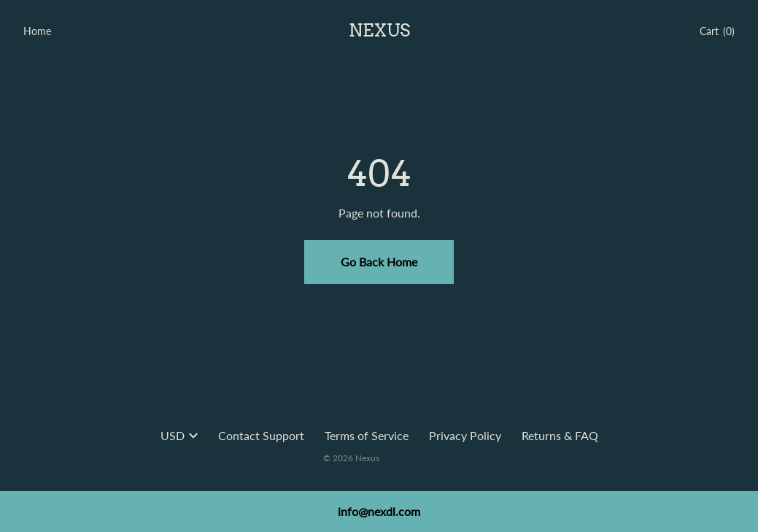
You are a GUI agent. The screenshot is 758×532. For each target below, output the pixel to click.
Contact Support (261, 435)
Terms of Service (367, 435)
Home (37, 31)
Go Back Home (379, 262)
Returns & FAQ (560, 435)
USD (179, 435)
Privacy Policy (465, 435)
